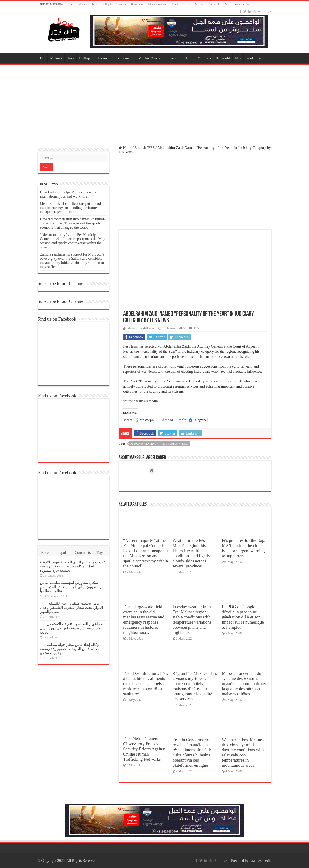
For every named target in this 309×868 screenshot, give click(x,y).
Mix (227, 4)
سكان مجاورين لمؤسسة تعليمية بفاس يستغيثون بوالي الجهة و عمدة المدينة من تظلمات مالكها (70, 587)
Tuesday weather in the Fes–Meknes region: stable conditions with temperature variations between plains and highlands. (193, 620)
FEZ (151, 148)
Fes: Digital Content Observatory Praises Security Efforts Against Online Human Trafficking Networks (144, 749)
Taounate (121, 4)
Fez (72, 4)
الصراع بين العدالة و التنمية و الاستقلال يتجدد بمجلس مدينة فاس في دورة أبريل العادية (73, 628)
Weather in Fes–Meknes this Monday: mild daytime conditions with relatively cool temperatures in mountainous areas (243, 752)
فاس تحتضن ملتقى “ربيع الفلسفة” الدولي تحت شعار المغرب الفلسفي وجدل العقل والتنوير (71, 607)
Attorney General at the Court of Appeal (159, 444)
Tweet (128, 420)
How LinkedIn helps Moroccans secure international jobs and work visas (69, 194)
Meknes (83, 4)
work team (240, 4)
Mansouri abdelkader (141, 328)
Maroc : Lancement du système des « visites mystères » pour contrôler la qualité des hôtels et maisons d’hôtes (244, 684)
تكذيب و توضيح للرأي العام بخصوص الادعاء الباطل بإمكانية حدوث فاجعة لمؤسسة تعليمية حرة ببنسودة (72, 566)
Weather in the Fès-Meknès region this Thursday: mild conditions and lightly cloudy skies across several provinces (191, 553)
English (140, 148)
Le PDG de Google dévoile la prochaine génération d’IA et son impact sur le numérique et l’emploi (243, 617)
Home (125, 148)
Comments (83, 553)
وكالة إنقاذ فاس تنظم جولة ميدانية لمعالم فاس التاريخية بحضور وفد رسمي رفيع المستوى (70, 649)
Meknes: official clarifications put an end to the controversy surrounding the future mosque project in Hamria (72, 208)
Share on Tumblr (173, 420)
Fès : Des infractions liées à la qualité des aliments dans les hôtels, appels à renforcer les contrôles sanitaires (146, 684)
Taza (94, 4)
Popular (63, 553)
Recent (46, 553)
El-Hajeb (107, 4)
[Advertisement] (154, 103)
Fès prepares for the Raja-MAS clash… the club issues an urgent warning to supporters (244, 548)
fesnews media (147, 401)
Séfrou (187, 4)
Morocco (200, 4)
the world (215, 4)
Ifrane (175, 4)
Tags (100, 553)
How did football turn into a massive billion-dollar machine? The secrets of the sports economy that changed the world (73, 223)
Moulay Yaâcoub (158, 4)
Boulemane (137, 4)
